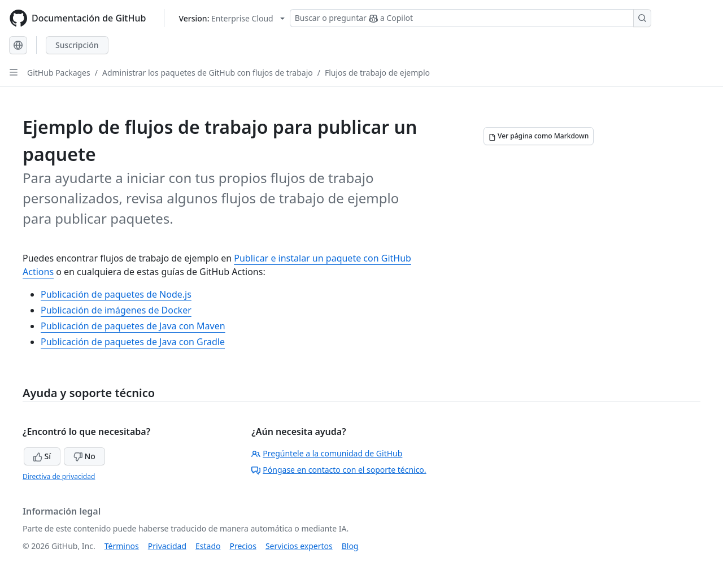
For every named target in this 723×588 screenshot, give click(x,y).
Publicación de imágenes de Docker (116, 310)
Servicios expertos (299, 546)
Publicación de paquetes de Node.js (116, 294)
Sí (42, 456)
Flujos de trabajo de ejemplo (377, 73)
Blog (350, 546)
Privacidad (167, 546)
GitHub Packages (59, 73)
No (84, 456)
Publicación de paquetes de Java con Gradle (133, 342)
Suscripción (77, 45)
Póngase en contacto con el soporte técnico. (339, 470)
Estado (208, 546)
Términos (122, 546)
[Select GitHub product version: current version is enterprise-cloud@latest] (231, 18)
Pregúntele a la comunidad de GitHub (327, 453)
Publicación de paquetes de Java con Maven (133, 326)
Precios (243, 546)
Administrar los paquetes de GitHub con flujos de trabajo (208, 73)
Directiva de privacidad (59, 476)
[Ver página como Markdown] (539, 136)
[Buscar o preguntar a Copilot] (471, 18)
